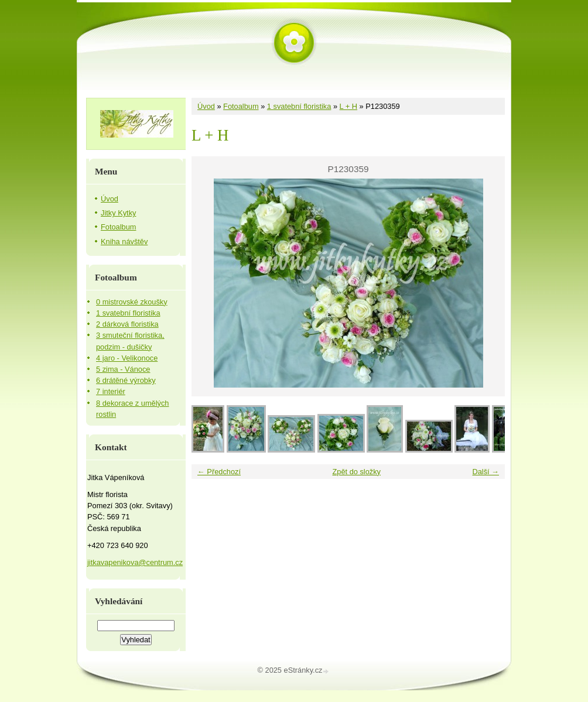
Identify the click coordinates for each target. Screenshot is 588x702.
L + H (348, 106)
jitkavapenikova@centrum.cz (135, 562)
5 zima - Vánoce (123, 369)
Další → (486, 472)
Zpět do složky (356, 472)
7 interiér (111, 391)
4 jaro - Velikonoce (127, 358)
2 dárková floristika (127, 324)
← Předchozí (219, 472)
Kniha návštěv (124, 242)
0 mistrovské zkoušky (132, 302)
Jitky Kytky (118, 213)
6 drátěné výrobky (126, 380)
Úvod (206, 106)
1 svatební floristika (299, 106)
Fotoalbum (241, 106)
